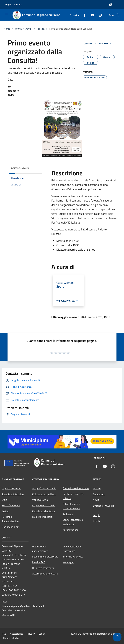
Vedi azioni (106, 44)
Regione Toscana (14, 4)
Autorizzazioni (70, 530)
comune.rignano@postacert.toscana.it (23, 606)
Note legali (68, 562)
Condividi (90, 44)
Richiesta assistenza (43, 568)
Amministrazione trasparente (72, 549)
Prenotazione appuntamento (40, 549)
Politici (5, 511)
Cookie (42, 634)
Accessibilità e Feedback (45, 574)
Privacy (31, 634)
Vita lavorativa (40, 500)
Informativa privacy (73, 557)
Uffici (5, 500)
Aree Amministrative (13, 494)
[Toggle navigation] (6, 15)
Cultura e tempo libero (44, 494)
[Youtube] (91, 15)
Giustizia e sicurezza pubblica (73, 496)
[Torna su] (117, 637)
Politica (41, 29)
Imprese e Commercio (44, 505)
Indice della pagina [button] (20, 168)
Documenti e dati (11, 527)
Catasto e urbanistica (44, 511)
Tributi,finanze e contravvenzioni (71, 506)
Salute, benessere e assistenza (73, 522)
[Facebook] (83, 15)
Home (7, 29)
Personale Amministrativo (10, 519)
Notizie (97, 488)
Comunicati (99, 494)
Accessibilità (17, 634)
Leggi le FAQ (39, 562)
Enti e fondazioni (11, 505)
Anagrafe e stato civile (44, 488)
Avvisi (29, 29)
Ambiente (68, 514)
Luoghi (97, 515)
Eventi (96, 521)
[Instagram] (99, 15)
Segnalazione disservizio (45, 557)
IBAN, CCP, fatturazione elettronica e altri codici (97, 634)
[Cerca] (117, 15)
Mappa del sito (11, 638)
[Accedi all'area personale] (111, 5)
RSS (4, 634)
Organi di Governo (12, 488)
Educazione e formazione (76, 488)
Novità (18, 29)
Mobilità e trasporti (42, 517)
